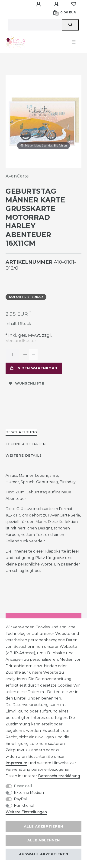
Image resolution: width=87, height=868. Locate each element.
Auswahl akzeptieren (44, 854)
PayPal (20, 799)
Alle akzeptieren (43, 826)
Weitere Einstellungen (26, 812)
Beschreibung (21, 432)
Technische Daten (26, 444)
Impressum (16, 763)
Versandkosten (22, 341)
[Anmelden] (39, 4)
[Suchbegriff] (35, 25)
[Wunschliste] (74, 4)
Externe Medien (29, 793)
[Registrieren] (57, 4)
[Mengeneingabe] (13, 354)
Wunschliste (27, 383)
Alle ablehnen (44, 840)
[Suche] (70, 25)
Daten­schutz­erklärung (59, 776)
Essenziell (23, 786)
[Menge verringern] (33, 354)
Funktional (24, 805)
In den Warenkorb (34, 368)
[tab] (21, 432)
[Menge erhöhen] (25, 354)
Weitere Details (24, 455)
